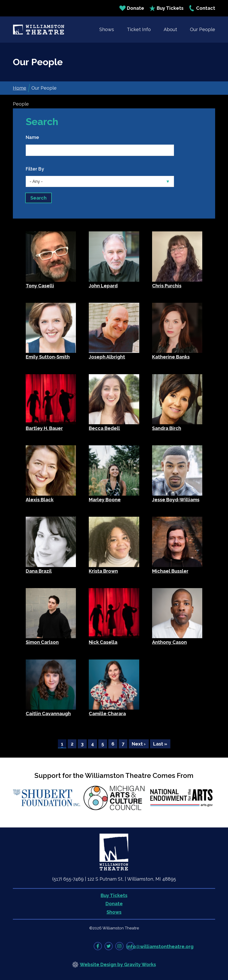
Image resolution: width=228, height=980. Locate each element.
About (170, 29)
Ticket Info (139, 29)
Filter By (35, 169)
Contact (202, 8)
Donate (132, 8)
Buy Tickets (166, 8)
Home (20, 88)
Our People (203, 29)
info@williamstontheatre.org (160, 946)
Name (32, 137)
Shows (107, 29)
